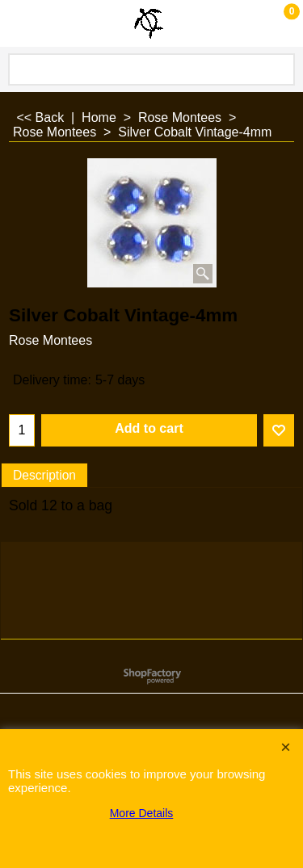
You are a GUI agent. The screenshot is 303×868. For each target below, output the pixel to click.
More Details (142, 813)
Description (44, 475)
